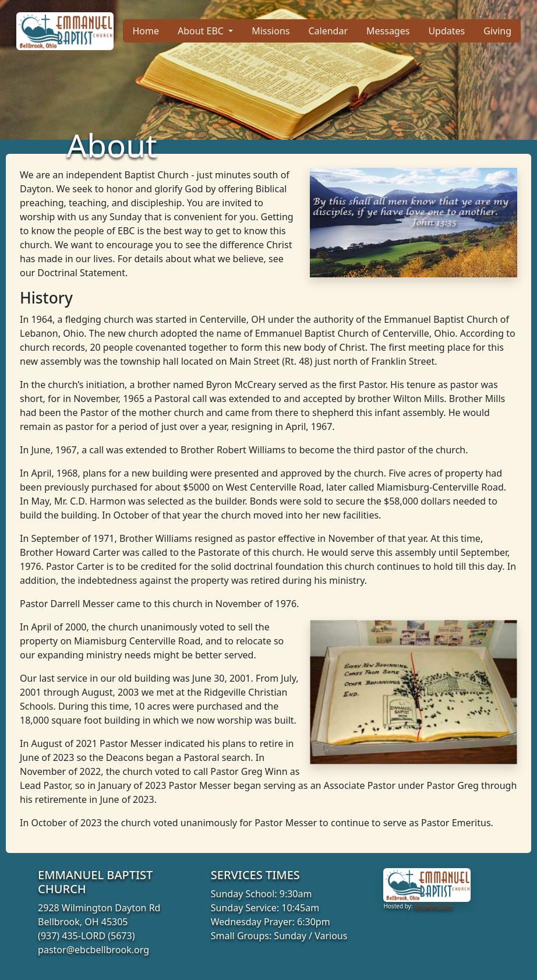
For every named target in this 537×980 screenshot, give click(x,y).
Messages (388, 31)
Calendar (328, 31)
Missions (271, 31)
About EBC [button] (202, 31)
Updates (446, 31)
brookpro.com (434, 906)
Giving (497, 31)
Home (146, 31)
